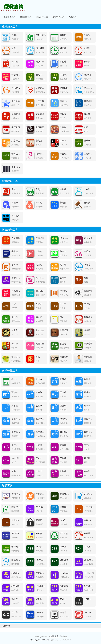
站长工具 (73, 17)
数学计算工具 (58, 17)
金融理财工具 (26, 17)
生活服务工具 (9, 17)
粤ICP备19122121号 (40, 640)
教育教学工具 (42, 17)
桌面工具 (54, 636)
